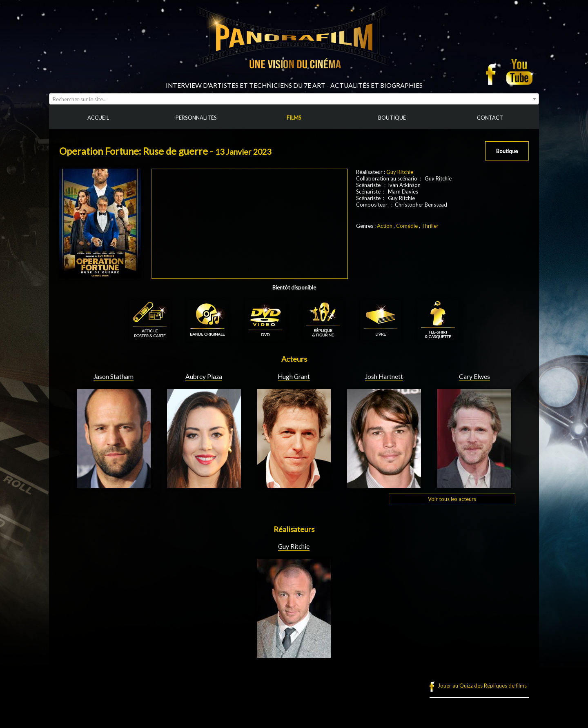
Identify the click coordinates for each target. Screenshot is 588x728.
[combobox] (294, 99)
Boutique (507, 151)
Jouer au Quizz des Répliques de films (482, 686)
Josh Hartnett (384, 376)
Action (385, 226)
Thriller (430, 226)
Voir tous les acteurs (452, 499)
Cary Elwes (474, 376)
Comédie (407, 226)
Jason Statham (114, 376)
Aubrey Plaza (204, 376)
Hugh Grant (294, 376)
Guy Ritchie (400, 172)
